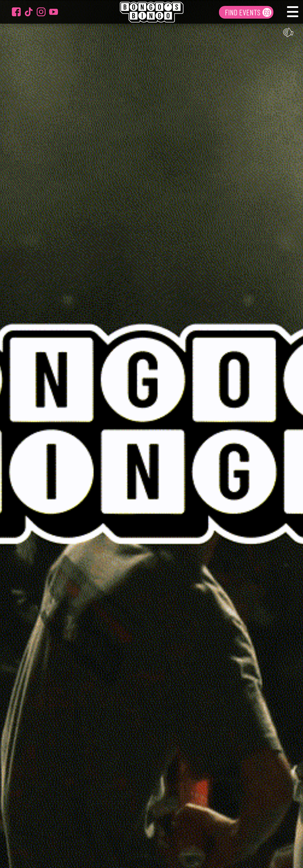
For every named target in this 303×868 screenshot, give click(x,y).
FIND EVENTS (243, 12)
